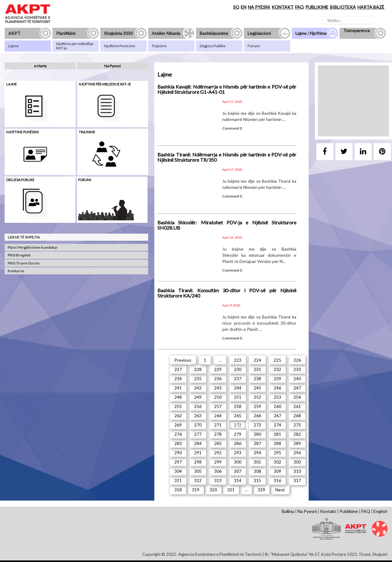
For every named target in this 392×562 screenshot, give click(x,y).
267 (277, 416)
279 (238, 434)
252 (257, 397)
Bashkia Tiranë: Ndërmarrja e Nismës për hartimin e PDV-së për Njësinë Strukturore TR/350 (227, 157)
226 (297, 360)
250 (218, 397)
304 (178, 471)
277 (198, 434)
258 (238, 406)
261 (297, 406)
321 (231, 490)
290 (178, 453)
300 (238, 462)
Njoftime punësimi (22, 132)
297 (178, 462)
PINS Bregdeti (19, 255)
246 (277, 388)
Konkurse (16, 271)
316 (277, 480)
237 (238, 379)
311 (178, 480)
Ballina (288, 511)
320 (213, 490)
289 (297, 443)
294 (257, 453)
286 (238, 443)
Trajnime (87, 132)
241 (178, 388)
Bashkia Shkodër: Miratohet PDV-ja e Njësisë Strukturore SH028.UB (227, 225)
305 (198, 471)
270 (198, 425)
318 (178, 490)
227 (178, 369)
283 (178, 443)
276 (178, 434)
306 (218, 471)
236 (218, 379)
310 (297, 471)
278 (218, 434)
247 (297, 388)
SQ (236, 7)
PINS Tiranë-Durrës (24, 263)
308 (257, 471)
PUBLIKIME (317, 7)
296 (297, 453)
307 (238, 471)
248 (178, 397)
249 (198, 397)
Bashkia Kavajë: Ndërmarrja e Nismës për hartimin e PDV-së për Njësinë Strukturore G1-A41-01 (227, 89)
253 (277, 397)
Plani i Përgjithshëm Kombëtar (33, 247)
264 (218, 416)
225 (277, 360)
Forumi (85, 180)
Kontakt (328, 511)
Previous (183, 360)
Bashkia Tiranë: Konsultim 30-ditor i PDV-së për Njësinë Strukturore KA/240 (227, 293)
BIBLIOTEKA (343, 7)
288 (277, 443)
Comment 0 (232, 128)
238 (257, 379)
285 (218, 443)
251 (238, 397)
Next (280, 490)
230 (238, 369)
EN (244, 7)
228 (198, 369)
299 (218, 462)
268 (297, 416)
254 (297, 397)
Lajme (11, 84)
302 (277, 462)
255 (178, 406)
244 (238, 388)
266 (257, 416)
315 (257, 480)
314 (238, 480)
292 (218, 453)
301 (257, 462)
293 (238, 453)
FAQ (299, 7)
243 (218, 388)
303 (297, 462)
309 (277, 471)
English (380, 511)
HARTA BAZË (371, 7)
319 (196, 490)
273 (257, 425)
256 (198, 406)
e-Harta (40, 66)
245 (257, 388)
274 (277, 425)
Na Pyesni (113, 66)
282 (297, 434)
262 (178, 416)
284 (198, 443)
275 (297, 425)
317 (297, 480)
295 (277, 453)
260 (277, 406)
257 (218, 406)
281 (277, 434)
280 (257, 434)
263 (198, 416)
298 (198, 462)
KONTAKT (283, 7)
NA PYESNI (259, 7)
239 (277, 379)
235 (198, 379)
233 (297, 369)
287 (257, 443)
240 (297, 379)
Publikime (349, 511)
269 (178, 425)
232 (277, 369)
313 (218, 480)
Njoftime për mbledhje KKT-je (105, 84)
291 (198, 453)
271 (218, 425)
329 (261, 490)
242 (198, 388)
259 (257, 406)
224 (257, 360)
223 (238, 360)
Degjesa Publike (20, 180)
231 (257, 369)
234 (178, 379)
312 (198, 480)
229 (218, 369)
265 (238, 416)
